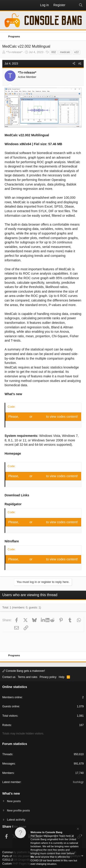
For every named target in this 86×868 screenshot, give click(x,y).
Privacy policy (48, 677)
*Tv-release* (14, 52)
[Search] (81, 5)
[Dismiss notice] (78, 829)
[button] (6, 5)
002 (54, 52)
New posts (14, 801)
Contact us (9, 677)
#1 (80, 64)
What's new (11, 793)
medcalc (65, 52)
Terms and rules (27, 677)
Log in (25, 417)
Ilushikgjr (78, 782)
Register (40, 417)
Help (62, 677)
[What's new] (72, 5)
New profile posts (18, 811)
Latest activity (16, 820)
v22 (76, 52)
